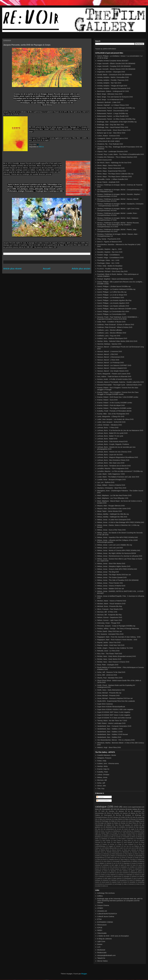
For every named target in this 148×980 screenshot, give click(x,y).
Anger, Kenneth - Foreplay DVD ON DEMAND (114, 66)
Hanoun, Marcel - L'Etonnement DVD (111, 357)
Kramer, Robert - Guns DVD (107, 400)
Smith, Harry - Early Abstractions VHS (111, 690)
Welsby (135, 861)
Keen (137, 842)
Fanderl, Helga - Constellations (108, 255)
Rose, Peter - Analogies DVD (108, 665)
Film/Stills (139, 839)
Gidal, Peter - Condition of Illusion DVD (111, 322)
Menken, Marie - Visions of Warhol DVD (112, 601)
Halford (97, 841)
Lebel (130, 821)
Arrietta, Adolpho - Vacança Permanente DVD (114, 88)
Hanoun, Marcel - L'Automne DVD (110, 351)
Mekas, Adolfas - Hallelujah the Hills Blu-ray (113, 514)
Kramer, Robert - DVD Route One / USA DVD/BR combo (118, 397)
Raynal (109, 823)
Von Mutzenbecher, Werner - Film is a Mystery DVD (116, 740)
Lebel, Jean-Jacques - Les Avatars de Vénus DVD (115, 419)
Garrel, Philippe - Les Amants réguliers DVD (113, 303)
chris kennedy (114, 867)
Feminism (113, 839)
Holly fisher (127, 841)
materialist (129, 875)
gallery (140, 871)
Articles (100, 797)
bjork (122, 865)
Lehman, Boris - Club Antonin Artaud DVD (112, 441)
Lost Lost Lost (130, 848)
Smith (137, 858)
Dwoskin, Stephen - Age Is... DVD (109, 249)
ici (38, 145)
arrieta (134, 863)
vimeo (138, 884)
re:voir (119, 829)
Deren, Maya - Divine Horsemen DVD (111, 168)
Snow (143, 858)
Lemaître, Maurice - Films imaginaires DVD (113, 468)
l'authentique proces (136, 873)
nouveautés (106, 809)
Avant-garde (108, 815)
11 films (100, 819)
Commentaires (103, 801)
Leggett (111, 846)
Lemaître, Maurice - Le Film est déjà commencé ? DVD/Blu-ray (120, 471)
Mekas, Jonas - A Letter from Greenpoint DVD (114, 520)
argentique (127, 863)
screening (141, 817)
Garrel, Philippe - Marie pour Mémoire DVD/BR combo (117, 309)
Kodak (123, 817)
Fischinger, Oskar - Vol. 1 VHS (108, 260)
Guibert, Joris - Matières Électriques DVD (112, 338)
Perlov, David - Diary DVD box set (110, 631)
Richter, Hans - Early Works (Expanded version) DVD (117, 656)
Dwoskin (117, 813)
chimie (97, 867)
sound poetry (106, 882)
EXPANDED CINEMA (105, 922)
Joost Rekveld (128, 842)
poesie (140, 878)
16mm (125, 807)
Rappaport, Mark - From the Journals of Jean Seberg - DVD (119, 637)
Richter (123, 823)
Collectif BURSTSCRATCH (107, 914)
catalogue (101, 807)
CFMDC (100, 908)
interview (112, 873)
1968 (141, 829)
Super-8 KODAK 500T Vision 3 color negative (114, 715)
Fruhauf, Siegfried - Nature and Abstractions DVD (115, 279)
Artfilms (100, 896)
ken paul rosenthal (122, 873)
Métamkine (126, 852)
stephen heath (116, 882)
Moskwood (101, 950)
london (103, 875)
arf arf (119, 863)
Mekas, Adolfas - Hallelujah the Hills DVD (112, 517)
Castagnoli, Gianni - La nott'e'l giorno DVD (113, 138)
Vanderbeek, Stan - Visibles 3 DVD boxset (113, 734)
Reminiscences (122, 856)
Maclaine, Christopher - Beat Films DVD (112, 488)
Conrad (118, 837)
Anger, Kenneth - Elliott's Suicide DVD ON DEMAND (116, 63)
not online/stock (109, 829)
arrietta (140, 863)
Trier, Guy (101, 788)
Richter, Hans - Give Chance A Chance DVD (113, 662)
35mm (109, 813)
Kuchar (112, 844)
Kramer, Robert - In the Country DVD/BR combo (115, 403)
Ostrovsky (106, 854)
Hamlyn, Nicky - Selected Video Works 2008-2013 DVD (117, 341)
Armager (115, 833)
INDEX (100, 930)
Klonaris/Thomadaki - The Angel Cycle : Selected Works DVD (119, 385)
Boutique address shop (128, 835)
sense (131, 880)
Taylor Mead (124, 860)
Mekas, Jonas (102, 777)
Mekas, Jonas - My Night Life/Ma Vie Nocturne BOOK (117, 553)
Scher (124, 858)
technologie (118, 884)
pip (135, 878)
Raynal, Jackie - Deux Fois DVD (109, 642)
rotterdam (114, 880)
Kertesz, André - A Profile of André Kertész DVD (115, 379)
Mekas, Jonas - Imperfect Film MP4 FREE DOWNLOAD (118, 537)
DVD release (114, 817)
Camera (106, 837)
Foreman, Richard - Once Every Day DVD (112, 271)
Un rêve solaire (106, 861)
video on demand (129, 884)
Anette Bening (127, 831)
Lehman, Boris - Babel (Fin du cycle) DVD (112, 433)
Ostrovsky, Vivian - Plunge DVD (109, 623)
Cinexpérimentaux (101, 817)
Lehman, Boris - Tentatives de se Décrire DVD (114, 466)
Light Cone (101, 941)
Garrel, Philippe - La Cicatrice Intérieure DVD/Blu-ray (116, 289)
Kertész (105, 844)
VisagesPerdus (126, 861)
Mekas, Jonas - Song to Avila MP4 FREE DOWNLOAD (117, 569)
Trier (140, 823)
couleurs (105, 869)
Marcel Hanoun (117, 850)
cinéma (136, 825)
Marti (141, 850)
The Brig (132, 860)
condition (132, 867)
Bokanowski (115, 835)
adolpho (102, 863)
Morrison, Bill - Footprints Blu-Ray (109, 615)
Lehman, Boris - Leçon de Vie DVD (110, 455)
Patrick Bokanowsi (117, 854)
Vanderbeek (99, 825)
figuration (113, 871)
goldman (98, 873)
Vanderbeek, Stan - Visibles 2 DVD (110, 732)
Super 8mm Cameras (105, 704)
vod (143, 884)
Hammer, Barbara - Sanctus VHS (109, 344)
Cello (112, 837)
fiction (106, 871)
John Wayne (117, 842)
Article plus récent (12, 269)
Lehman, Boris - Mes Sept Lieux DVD (111, 463)
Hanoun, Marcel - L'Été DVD (108, 354)
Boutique (128, 815)
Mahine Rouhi (105, 850)
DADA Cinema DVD (105, 160)
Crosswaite (126, 837)
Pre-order (101, 823)
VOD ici (41, 147)
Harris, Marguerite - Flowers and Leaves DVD (114, 374)
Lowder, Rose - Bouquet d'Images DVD (111, 479)
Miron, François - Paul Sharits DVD (110, 609)
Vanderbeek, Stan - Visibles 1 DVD (110, 729)
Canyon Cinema (103, 905)
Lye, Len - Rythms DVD (106, 482)
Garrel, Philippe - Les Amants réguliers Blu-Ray (114, 300)
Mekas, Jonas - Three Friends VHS (110, 583)
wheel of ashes (102, 886)
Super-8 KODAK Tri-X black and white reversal (114, 718)
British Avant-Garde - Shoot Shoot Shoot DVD (114, 130)
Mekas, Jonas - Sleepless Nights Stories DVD (114, 566)
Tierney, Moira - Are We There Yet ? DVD (112, 721)
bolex (128, 865)
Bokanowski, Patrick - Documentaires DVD (113, 111)
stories (125, 882)
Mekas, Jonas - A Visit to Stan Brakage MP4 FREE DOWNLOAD (121, 522)
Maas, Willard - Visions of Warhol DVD (111, 485)
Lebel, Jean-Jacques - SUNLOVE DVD (111, 422)
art (129, 811)
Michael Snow (100, 852)
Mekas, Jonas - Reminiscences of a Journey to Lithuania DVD (120, 556)
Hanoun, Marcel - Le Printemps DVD (111, 363)
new (134, 817)
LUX (99, 947)
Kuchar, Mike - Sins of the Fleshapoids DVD (113, 414)
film (129, 817)
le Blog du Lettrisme (105, 939)
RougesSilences (100, 858)
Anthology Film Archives (106, 893)
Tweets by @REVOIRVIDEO (106, 49)
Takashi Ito (101, 958)
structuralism (109, 884)
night (143, 875)
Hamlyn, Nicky (103, 766)
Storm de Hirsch (102, 860)
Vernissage (116, 861)
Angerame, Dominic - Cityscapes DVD (111, 72)
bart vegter (115, 865)
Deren (133, 837)
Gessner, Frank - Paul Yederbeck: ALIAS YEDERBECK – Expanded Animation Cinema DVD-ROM (118, 318)
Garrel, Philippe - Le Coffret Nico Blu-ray (112, 292)
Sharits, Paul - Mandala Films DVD (110, 678)
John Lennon (121, 821)
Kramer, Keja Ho (103, 769)
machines (121, 875)
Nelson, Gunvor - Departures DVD (110, 617)
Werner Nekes (103, 961)
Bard (127, 819)
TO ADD (101, 811)
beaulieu (128, 825)
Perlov (137, 854)
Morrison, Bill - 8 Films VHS (107, 612)
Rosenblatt (139, 856)
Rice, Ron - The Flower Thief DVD (110, 654)
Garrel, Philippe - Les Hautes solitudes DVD (113, 306)
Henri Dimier (117, 841)
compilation (124, 867)
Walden (109, 825)
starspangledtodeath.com (106, 955)
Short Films (132, 823)
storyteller (132, 882)
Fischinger (105, 821)
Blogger (84, 974)
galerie (133, 871)
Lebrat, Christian (103, 775)
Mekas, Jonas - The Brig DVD (108, 572)
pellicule (100, 878)
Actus (109, 831)
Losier (121, 848)
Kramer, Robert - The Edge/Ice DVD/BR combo (114, 408)
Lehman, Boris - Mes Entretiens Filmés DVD (113, 460)
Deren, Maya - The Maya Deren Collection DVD (115, 176)
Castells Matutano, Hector (107, 755)
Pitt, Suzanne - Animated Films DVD (110, 634)
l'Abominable (102, 933)
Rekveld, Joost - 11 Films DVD (108, 651)
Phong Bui (106, 856)
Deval (97, 821)
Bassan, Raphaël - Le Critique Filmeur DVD (113, 105)
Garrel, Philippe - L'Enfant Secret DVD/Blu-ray (114, 286)
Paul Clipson (129, 854)
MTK (97, 850)
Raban (113, 856)
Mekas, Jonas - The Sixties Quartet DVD (112, 577)
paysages (127, 877)
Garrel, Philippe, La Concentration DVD (112, 314)
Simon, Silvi (102, 786)
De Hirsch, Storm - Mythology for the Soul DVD (114, 163)
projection (106, 880)
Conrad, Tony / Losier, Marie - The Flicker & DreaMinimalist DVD (121, 154)
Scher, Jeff (101, 783)
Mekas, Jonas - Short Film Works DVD (111, 563)
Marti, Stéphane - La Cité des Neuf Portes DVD (114, 495)
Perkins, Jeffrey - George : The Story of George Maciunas (118, 628)
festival (131, 827)
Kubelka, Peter (103, 772)
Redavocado (102, 952)
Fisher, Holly (102, 761)
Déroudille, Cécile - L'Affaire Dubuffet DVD (113, 179)
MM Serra (139, 848)
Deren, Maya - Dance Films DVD (109, 165)
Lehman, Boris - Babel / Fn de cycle (110, 436)
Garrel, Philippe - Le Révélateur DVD (111, 297)
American (108, 819)
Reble (116, 823)
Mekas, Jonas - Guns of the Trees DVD (111, 530)
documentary (99, 813)
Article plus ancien (81, 269)
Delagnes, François (104, 758)
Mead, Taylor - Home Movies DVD (110, 511)
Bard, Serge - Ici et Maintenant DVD (110, 99)
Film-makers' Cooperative (126, 839)
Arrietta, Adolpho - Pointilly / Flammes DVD (113, 80)
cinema (122, 809)
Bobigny (106, 835)
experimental (136, 807)
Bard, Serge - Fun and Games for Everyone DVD (115, 97)
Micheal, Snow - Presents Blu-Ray (110, 606)
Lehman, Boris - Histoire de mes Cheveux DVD (114, 452)
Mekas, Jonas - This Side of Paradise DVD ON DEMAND (118, 580)
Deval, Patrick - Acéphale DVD (108, 182)
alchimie (109, 863)
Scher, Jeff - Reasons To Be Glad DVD (111, 672)
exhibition (122, 827)
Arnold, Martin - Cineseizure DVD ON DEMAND (115, 75)
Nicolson (135, 852)
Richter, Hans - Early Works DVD (109, 659)
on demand (101, 877)
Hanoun (125, 813)
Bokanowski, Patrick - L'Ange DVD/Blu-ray (113, 113)
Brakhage (138, 815)
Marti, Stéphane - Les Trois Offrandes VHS (113, 498)
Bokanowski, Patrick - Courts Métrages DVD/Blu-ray (116, 108)
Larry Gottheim (129, 844)
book (134, 865)
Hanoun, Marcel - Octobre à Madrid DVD (112, 368)
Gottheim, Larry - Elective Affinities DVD (112, 333)
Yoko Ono (118, 825)
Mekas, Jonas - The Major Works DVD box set (114, 575)
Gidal (113, 821)
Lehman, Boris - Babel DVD (107, 439)
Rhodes (131, 856)
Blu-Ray (119, 815)
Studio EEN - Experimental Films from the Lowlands (116, 701)
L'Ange (119, 844)
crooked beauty (114, 869)
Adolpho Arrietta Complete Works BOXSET (113, 61)
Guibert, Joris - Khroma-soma (108, 763)
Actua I (103, 831)
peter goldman (118, 878)
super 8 (133, 829)
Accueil (47, 269)
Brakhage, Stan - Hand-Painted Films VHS (113, 127)
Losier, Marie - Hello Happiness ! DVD (111, 474)
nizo (99, 829)
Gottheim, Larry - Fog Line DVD (109, 336)
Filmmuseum (102, 925)
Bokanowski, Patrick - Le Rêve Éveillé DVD (113, 116)
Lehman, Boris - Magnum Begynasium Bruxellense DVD (118, 457)
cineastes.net (102, 911)
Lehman (118, 846)
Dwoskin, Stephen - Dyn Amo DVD (110, 252)
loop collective (112, 875)
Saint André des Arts (113, 858)
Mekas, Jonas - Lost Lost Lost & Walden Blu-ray (115, 545)
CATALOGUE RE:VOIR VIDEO (109, 141)
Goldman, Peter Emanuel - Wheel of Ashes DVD (115, 327)
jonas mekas (132, 809)
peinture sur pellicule (138, 877)
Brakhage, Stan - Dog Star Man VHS (111, 125)
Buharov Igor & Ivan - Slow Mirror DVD (111, 133)
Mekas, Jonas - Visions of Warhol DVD (111, 586)
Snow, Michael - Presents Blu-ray (109, 693)
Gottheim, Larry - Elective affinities (110, 330)
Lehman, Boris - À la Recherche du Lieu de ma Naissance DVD (120, 430)
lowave (100, 944)
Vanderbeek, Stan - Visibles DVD (109, 737)
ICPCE (100, 928)
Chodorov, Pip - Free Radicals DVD (110, 144)
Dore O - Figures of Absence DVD (110, 242)
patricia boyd (117, 877)
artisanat (98, 865)
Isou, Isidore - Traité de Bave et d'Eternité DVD (114, 376)
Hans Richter (106, 841)
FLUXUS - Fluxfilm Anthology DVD (110, 269)
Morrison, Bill (102, 780)
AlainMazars (117, 831)
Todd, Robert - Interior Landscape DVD (111, 723)
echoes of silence (127, 869)
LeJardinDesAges (100, 846)
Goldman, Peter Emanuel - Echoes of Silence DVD (116, 325)
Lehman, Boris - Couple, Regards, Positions (113, 444)
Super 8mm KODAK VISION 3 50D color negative (115, 709)
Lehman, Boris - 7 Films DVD (108, 428)
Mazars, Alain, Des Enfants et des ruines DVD (114, 508)
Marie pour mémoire (130, 850)
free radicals (140, 827)
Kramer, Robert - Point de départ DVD (111, 405)
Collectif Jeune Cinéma (106, 916)
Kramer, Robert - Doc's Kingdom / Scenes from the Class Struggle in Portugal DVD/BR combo (118, 393)
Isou (135, 841)
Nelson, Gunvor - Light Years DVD (110, 620)
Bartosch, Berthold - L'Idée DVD (109, 102)
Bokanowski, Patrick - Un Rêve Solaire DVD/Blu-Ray (116, 119)
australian (106, 865)
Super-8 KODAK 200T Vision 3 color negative (114, 712)
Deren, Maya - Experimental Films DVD (112, 171)
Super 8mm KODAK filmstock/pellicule (111, 707)
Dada (140, 819)
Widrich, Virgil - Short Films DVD (109, 747)
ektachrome (139, 869)
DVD (116, 807)
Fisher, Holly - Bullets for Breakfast (110, 266)
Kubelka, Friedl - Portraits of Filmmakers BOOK (114, 411)
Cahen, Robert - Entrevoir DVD (109, 136)
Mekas (133, 813)
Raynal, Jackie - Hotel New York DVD (111, 645)
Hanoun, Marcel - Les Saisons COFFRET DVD (114, 365)
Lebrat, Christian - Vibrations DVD (110, 425)
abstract (121, 811)
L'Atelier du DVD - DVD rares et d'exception (113, 936)
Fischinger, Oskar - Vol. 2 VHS (108, 263)
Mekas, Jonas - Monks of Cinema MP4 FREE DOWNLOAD (119, 550)
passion (109, 877)
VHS (115, 809)
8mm (97, 809)
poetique (98, 880)
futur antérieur (124, 871)
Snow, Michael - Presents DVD (108, 695)
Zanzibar (112, 811)
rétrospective (123, 880)
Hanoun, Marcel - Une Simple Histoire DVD (113, 371)
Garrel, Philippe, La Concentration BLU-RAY (113, 311)
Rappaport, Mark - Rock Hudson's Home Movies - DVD (117, 640)
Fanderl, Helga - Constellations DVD (110, 258)
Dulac (97, 839)
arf (114, 863)
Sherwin (130, 858)
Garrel (142, 809)
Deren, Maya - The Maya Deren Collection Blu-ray (115, 174)
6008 (97, 831)
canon (140, 865)
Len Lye (126, 846)
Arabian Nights (105, 833)
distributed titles (111, 827)
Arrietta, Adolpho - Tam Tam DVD (109, 83)
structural (100, 884)
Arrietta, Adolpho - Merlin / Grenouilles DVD (113, 77)
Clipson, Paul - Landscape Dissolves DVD (112, 151)
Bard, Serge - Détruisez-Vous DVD (110, 94)
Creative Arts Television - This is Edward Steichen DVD (117, 157)
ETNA (99, 919)
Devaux (140, 837)
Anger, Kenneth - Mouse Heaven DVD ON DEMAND (116, 69)
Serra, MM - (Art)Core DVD (107, 675)
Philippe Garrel (139, 821)
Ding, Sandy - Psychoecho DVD (109, 239)
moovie (137, 875)
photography (128, 878)
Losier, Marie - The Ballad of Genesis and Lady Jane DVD (118, 477)
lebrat (97, 875)
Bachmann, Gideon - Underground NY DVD (113, 91)
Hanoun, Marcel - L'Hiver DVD (108, 360)
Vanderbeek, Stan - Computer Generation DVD (114, 726)
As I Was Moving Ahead (127, 833)
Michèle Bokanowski (113, 852)
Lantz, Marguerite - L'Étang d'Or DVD (111, 416)
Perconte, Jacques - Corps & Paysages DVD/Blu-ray (116, 626)
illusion (105, 873)
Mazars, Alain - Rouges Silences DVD (111, 506)
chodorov (104, 867)
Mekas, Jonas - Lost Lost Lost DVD (110, 548)
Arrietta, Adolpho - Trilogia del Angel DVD (112, 86)
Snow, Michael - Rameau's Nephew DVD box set (115, 698)
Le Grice (139, 844)
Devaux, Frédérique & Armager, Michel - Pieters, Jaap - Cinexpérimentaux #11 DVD (117, 230)
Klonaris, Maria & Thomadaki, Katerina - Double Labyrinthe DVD (121, 382)
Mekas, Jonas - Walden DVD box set (111, 589)
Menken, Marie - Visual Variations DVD (111, 604)
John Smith (107, 842)
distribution (138, 811)
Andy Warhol (118, 819)
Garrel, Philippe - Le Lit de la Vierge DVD (112, 295)
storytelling (141, 882)
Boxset (133, 819)
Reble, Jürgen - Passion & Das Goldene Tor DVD (115, 648)
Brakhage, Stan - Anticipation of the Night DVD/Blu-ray (117, 122)
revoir (126, 829)
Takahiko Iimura (114, 860)
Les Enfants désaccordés (109, 848)
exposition (98, 871)
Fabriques (104, 839)
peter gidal (108, 878)
